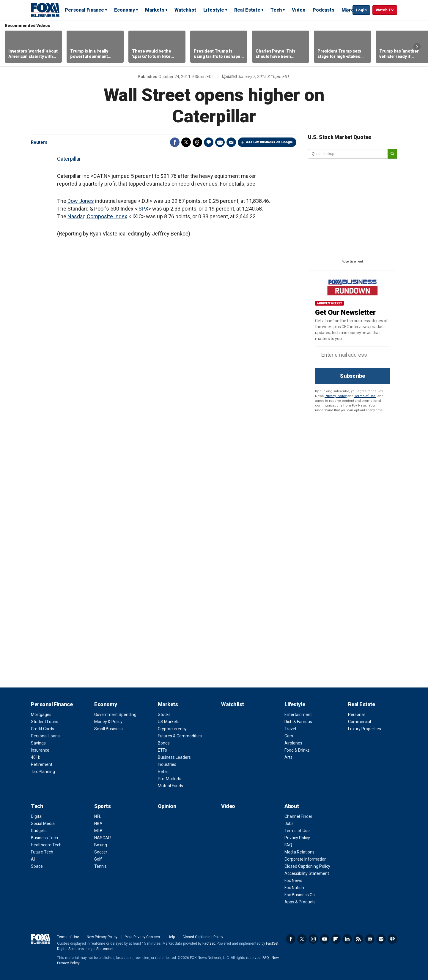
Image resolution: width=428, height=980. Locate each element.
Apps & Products (300, 902)
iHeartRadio (392, 939)
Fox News (293, 881)
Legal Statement (100, 949)
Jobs (289, 823)
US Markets (169, 722)
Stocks (164, 715)
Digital (37, 816)
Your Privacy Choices (143, 937)
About (292, 806)
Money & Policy (108, 722)
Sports (102, 806)
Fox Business (45, 10)
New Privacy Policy (102, 937)
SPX (143, 209)
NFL (98, 816)
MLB (98, 831)
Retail (163, 772)
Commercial (359, 722)
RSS (358, 939)
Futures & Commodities (180, 736)
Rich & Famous (298, 722)
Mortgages (41, 715)
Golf (98, 859)
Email (231, 142)
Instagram (313, 939)
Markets (155, 10)
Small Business (108, 729)
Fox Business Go (300, 895)
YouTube (325, 939)
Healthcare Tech (46, 845)
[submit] (392, 154)
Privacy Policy (336, 396)
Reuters (39, 142)
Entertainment (298, 715)
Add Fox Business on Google (269, 142)
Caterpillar (69, 159)
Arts (288, 757)
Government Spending (115, 715)
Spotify (381, 939)
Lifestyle (214, 10)
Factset (209, 943)
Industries (167, 764)
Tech (276, 10)
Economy (125, 10)
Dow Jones (81, 201)
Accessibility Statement (307, 873)
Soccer (101, 852)
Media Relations (299, 852)
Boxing (101, 845)
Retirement (42, 764)
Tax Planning (43, 772)
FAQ (288, 845)
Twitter (186, 142)
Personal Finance (84, 10)
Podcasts (324, 10)
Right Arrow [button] (417, 47)
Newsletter (370, 939)
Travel (290, 729)
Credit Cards (43, 729)
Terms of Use (365, 396)
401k (36, 757)
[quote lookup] (348, 154)
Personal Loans (45, 736)
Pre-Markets (170, 779)
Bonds (164, 743)
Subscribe (353, 376)
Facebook (175, 142)
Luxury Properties (365, 729)
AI (33, 859)
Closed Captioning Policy (307, 866)
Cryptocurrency (172, 729)
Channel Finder (298, 816)
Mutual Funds (170, 786)
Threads (197, 142)
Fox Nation (294, 888)
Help (171, 937)
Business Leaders (174, 757)
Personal (356, 715)
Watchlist (185, 10)
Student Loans (45, 722)
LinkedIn (347, 939)
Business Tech (44, 838)
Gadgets (39, 831)
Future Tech (42, 852)
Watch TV (385, 10)
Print (220, 142)
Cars (289, 736)
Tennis (100, 866)
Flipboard (336, 939)
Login (361, 10)
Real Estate (247, 10)
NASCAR (103, 838)
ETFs (162, 750)
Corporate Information (306, 859)
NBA (98, 823)
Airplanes (293, 743)
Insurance (40, 750)
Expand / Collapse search (347, 10)
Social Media (43, 823)
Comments (209, 142)
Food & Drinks (297, 750)
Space (37, 866)
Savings (38, 743)
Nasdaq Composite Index (97, 216)
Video (299, 10)
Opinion (167, 806)
